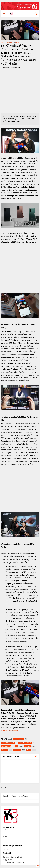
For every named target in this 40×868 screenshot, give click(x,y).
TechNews (9, 42)
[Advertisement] (20, 91)
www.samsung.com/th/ (10, 730)
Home (3, 42)
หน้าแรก (5, 836)
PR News (16, 42)
